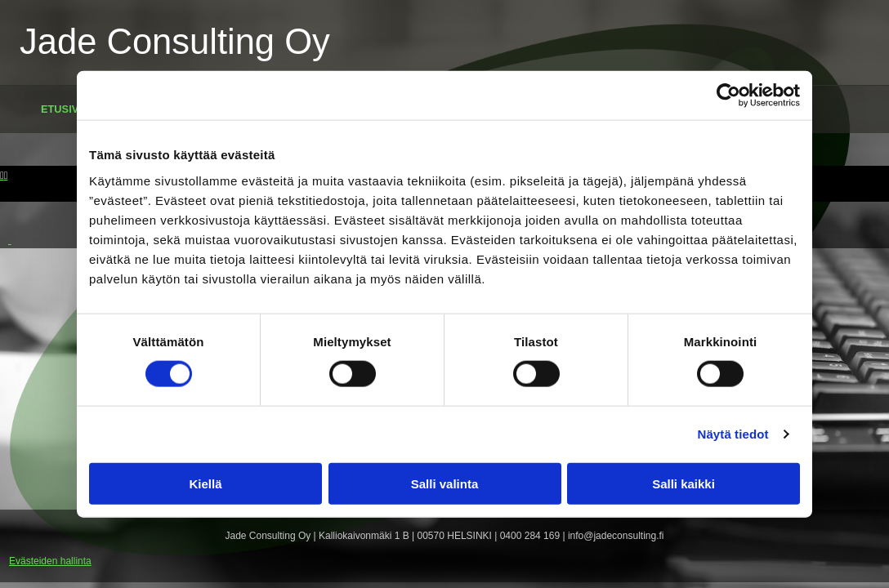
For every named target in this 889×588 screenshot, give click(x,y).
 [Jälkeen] (6, 175)
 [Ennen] (2, 175)
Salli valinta (445, 483)
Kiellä (205, 483)
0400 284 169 (530, 536)
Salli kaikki (684, 483)
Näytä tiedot (733, 434)
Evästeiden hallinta (50, 561)
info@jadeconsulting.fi (616, 536)
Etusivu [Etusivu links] (63, 109)
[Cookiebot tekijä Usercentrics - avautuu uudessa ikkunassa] (728, 96)
